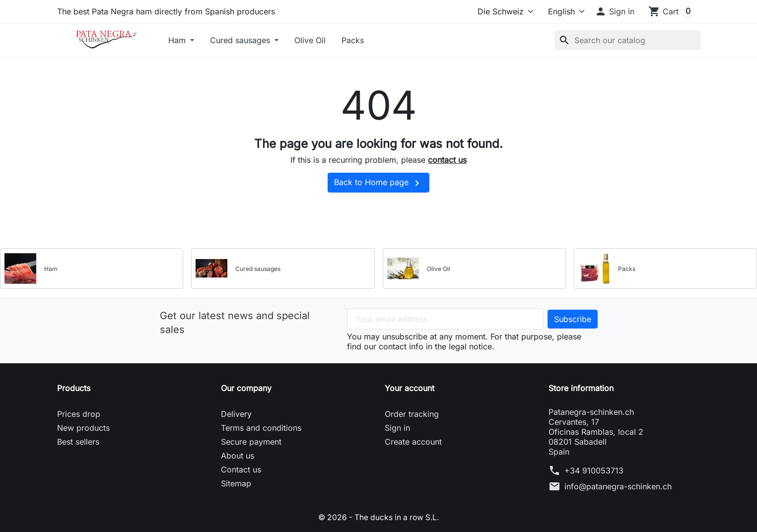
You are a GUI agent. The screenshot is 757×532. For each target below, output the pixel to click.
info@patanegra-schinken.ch (618, 486)
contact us (447, 160)
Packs (353, 40)
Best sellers (78, 442)
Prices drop (79, 414)
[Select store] (504, 11)
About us (238, 456)
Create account (413, 442)
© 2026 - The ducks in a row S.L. (378, 517)
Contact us (241, 469)
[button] (615, 11)
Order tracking (412, 414)
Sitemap (236, 483)
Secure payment (251, 442)
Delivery (236, 414)
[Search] (627, 40)
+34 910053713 (594, 470)
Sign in (397, 428)
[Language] (562, 11)
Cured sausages (241, 40)
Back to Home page (378, 183)
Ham (178, 40)
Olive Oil (310, 40)
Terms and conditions (261, 428)
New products (83, 428)
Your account (410, 388)
